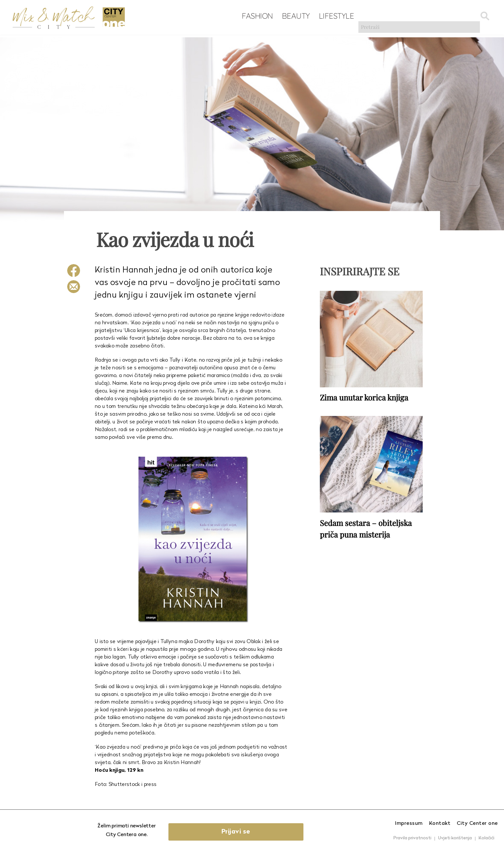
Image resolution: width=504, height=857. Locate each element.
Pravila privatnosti (412, 838)
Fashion (230, 16)
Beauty (268, 16)
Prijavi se (254, 832)
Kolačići (486, 838)
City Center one (477, 824)
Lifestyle (309, 16)
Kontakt (440, 824)
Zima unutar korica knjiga (364, 396)
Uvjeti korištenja (455, 838)
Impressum (409, 824)
